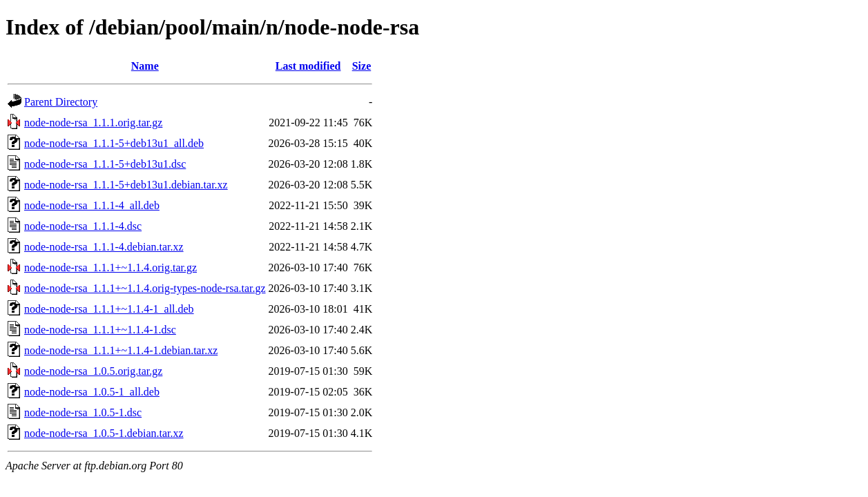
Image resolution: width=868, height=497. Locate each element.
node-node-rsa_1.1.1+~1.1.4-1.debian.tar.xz (121, 350)
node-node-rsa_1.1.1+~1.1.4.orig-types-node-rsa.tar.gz (145, 288)
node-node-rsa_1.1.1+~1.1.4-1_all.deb (109, 309)
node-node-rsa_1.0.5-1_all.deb (92, 392)
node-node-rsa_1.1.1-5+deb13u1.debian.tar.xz (126, 185)
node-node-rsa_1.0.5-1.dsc (83, 412)
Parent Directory (61, 102)
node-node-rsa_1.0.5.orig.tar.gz (93, 371)
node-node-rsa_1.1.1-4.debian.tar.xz (104, 247)
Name (145, 66)
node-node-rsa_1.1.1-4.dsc (83, 226)
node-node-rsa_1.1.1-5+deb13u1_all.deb (114, 143)
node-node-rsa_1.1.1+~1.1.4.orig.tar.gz (110, 267)
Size (362, 66)
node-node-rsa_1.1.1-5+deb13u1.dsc (105, 164)
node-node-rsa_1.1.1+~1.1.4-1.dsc (100, 330)
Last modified (308, 66)
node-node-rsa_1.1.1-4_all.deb (92, 205)
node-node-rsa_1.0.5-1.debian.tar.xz (104, 433)
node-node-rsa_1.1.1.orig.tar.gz (93, 123)
